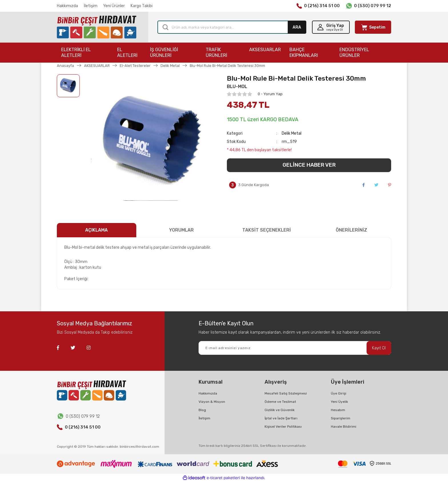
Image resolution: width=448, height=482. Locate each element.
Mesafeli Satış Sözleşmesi (286, 393)
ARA (297, 27)
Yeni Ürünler (114, 6)
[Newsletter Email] (295, 348)
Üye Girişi (339, 393)
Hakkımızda (67, 6)
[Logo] (97, 27)
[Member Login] (331, 27)
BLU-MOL (237, 86)
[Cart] (373, 27)
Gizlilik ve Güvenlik (280, 410)
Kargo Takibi (142, 6)
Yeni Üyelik (339, 402)
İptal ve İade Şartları (281, 418)
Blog (202, 410)
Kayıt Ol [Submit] (379, 348)
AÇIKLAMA (96, 230)
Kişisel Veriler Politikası (283, 427)
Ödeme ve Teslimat (280, 402)
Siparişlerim (341, 418)
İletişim (91, 6)
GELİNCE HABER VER (309, 165)
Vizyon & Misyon (212, 402)
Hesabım (338, 410)
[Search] (232, 27)
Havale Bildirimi (344, 427)
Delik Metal (292, 133)
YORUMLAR (181, 230)
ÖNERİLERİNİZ (351, 230)
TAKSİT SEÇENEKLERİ (267, 230)
